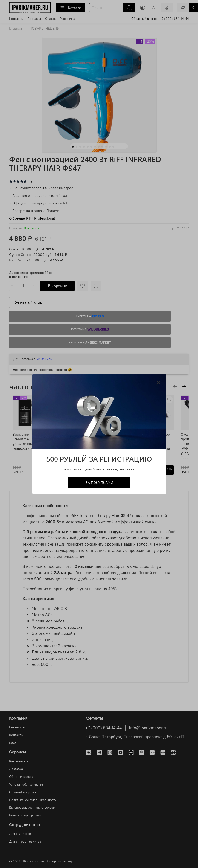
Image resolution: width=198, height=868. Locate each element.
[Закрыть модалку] (158, 383)
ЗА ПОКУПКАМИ (99, 482)
